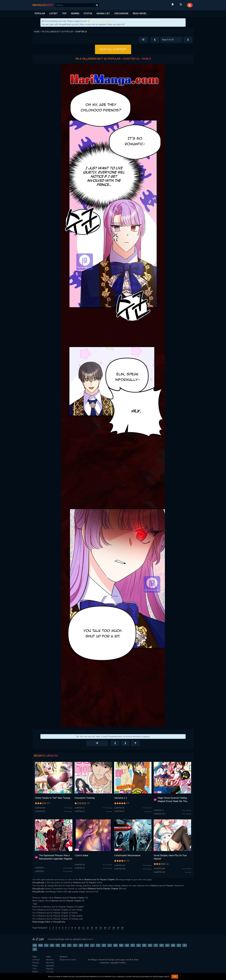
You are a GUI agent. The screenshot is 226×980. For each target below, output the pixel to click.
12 (88, 928)
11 (83, 928)
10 (79, 928)
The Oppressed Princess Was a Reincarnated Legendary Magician (55, 857)
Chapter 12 (80, 808)
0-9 (41, 945)
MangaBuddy (38, 883)
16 (105, 928)
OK (175, 977)
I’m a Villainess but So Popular (82, 883)
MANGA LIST (103, 14)
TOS (35, 969)
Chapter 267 (120, 865)
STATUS (88, 14)
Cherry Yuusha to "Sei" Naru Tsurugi (52, 798)
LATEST (53, 14)
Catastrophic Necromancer (127, 855)
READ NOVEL (140, 14)
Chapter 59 (40, 811)
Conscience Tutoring (85, 798)
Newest (50, 960)
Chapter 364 (159, 869)
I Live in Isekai (81, 855)
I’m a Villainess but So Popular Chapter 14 (65, 901)
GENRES (75, 14)
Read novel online (68, 960)
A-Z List (50, 972)
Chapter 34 (80, 868)
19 (118, 928)
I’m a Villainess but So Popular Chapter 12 (68, 898)
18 (114, 928)
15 (101, 928)
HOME (38, 32)
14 (96, 928)
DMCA (35, 972)
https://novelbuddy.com (103, 21)
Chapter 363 (159, 872)
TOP (64, 14)
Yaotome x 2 (120, 798)
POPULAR (40, 14)
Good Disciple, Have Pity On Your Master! (170, 857)
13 (92, 928)
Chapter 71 (159, 810)
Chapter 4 (39, 872)
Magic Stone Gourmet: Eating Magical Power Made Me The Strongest (172, 800)
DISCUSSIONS (121, 14)
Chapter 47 (119, 811)
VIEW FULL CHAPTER (113, 49)
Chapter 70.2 (159, 814)
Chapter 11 (80, 811)
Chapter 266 (120, 869)
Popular (50, 969)
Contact (36, 960)
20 (122, 928)
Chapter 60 (40, 808)
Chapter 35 (80, 865)
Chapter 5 (39, 868)
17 (109, 928)
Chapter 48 (119, 808)
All (35, 945)
